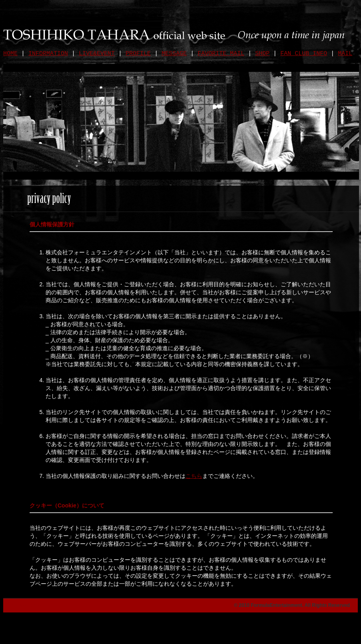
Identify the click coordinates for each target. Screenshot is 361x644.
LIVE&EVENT (97, 54)
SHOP (262, 54)
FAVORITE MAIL (221, 54)
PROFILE (138, 54)
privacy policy (27, 605)
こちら (194, 476)
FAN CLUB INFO (304, 54)
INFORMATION (48, 54)
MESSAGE (174, 54)
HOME (10, 54)
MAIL (345, 54)
